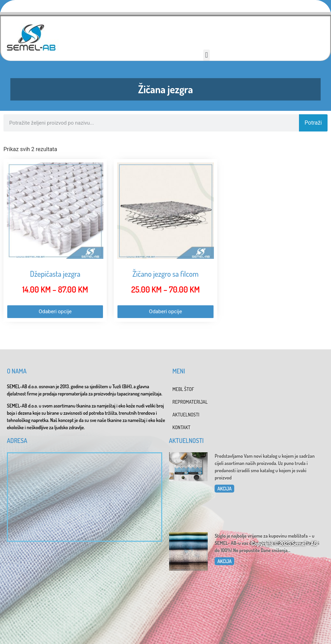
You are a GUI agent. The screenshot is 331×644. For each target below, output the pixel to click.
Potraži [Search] (313, 123)
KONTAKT (182, 427)
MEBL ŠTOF (183, 389)
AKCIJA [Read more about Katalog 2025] (224, 489)
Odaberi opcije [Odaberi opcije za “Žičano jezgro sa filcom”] (166, 312)
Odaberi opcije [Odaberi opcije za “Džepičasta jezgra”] (55, 312)
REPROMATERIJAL (190, 402)
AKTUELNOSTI (186, 415)
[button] (206, 55)
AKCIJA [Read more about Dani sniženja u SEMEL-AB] (224, 561)
